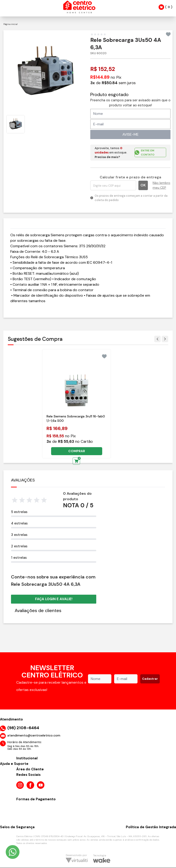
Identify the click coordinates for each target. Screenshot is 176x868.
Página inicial (11, 24)
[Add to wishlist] (168, 34)
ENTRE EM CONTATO (145, 153)
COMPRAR (77, 451)
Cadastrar (150, 679)
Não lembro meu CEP (161, 185)
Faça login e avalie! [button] (54, 599)
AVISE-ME (131, 134)
